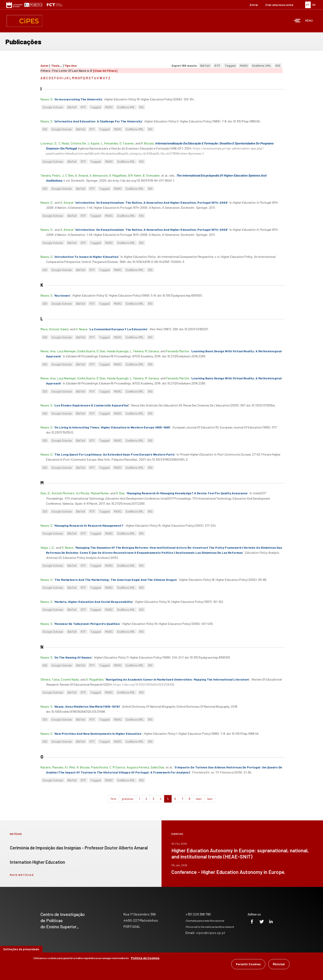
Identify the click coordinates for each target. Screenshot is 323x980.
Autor (44, 66)
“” (78, 99)
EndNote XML (262, 66)
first (113, 799)
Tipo (67, 66)
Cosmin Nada (70, 679)
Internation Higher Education (38, 862)
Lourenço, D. (49, 143)
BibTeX (205, 66)
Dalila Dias (158, 767)
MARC (244, 66)
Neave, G (46, 99)
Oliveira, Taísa (50, 679)
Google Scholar (53, 107)
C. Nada (64, 143)
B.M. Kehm (135, 175)
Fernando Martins (178, 351)
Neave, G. (47, 202)
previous (128, 799)
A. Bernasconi (99, 175)
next (199, 799)
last (210, 799)
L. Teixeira (137, 351)
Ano (74, 66)
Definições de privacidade (21, 949)
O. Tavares (127, 143)
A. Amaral (82, 175)
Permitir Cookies (248, 964)
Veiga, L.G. (47, 547)
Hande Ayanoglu (118, 351)
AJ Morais (83, 493)
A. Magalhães (118, 175)
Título (55, 66)
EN (314, 5)
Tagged (230, 66)
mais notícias (22, 875)
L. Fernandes (109, 143)
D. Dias (101, 351)
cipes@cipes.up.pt (211, 933)
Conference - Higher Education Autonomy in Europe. (228, 872)
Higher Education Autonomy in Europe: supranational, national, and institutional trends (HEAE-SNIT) (240, 853)
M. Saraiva (152, 351)
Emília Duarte (86, 351)
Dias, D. (45, 493)
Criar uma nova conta (279, 5)
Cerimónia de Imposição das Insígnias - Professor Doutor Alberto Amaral (79, 848)
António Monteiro (63, 493)
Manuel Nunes (100, 493)
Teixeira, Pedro (50, 175)
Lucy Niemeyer (66, 351)
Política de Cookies (145, 958)
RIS (278, 66)
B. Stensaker (151, 175)
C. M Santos (117, 767)
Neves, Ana (48, 351)
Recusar (279, 964)
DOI (45, 129)
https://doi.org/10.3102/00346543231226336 (144, 684)
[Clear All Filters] (105, 71)
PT (308, 5)
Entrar (254, 5)
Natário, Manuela (52, 767)
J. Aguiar (94, 143)
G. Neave (82, 329)
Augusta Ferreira (138, 767)
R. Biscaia (147, 143)
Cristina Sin (78, 143)
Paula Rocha (99, 767)
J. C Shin (68, 175)
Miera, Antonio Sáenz (54, 329)
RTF (217, 66)
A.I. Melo (70, 767)
